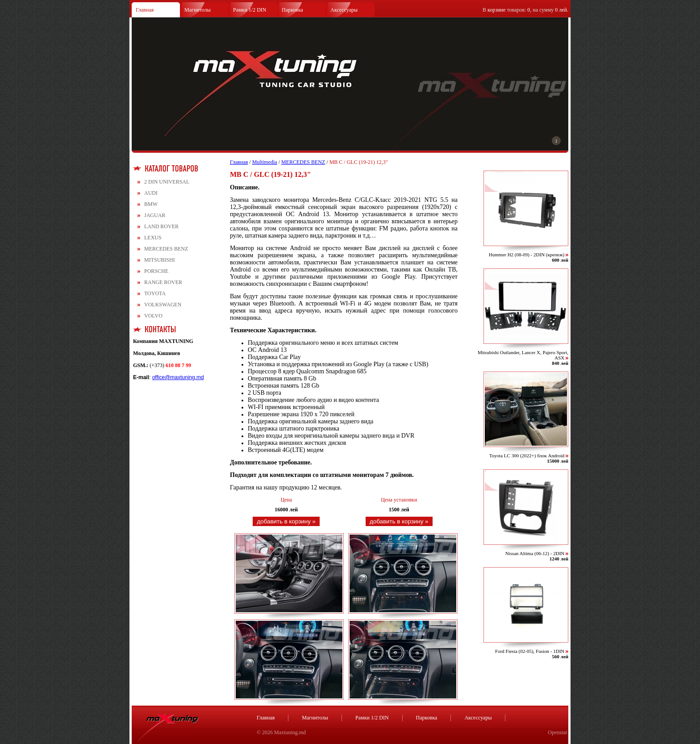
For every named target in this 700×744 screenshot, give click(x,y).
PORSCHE (156, 271)
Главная (145, 10)
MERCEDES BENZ (166, 249)
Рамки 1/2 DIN (250, 10)
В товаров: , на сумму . (525, 10)
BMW (151, 204)
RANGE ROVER (163, 282)
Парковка (292, 10)
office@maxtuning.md (178, 377)
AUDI (151, 193)
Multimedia (265, 162)
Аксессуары (344, 10)
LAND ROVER (161, 226)
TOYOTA (155, 293)
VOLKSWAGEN (163, 305)
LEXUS (153, 238)
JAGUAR (155, 215)
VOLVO (153, 316)
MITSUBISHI (160, 260)
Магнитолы (198, 10)
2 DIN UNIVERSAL (167, 182)
